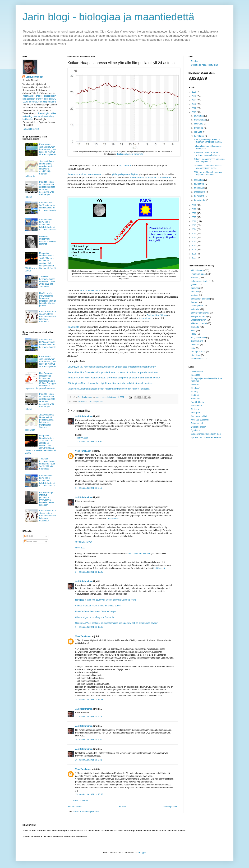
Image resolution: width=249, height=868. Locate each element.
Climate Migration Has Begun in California (94, 617)
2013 (194, 234)
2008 (194, 254)
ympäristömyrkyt (199, 320)
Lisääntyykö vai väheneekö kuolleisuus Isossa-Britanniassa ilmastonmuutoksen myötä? (112, 367)
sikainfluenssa (198, 359)
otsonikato (196, 355)
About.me (195, 399)
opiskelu (195, 288)
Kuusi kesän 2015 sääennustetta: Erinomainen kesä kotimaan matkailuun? (48, 317)
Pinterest (195, 409)
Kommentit (31, 542)
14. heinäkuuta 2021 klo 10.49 (89, 572)
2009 (194, 250)
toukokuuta (200, 184)
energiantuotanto (199, 316)
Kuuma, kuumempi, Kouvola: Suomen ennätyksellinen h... (208, 141)
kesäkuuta (199, 180)
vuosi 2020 (80, 548)
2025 (194, 96)
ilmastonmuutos (85, 401)
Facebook (196, 375)
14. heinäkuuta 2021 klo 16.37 (89, 627)
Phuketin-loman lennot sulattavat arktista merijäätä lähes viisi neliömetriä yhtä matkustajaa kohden (40, 189)
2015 (194, 225)
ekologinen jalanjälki (200, 299)
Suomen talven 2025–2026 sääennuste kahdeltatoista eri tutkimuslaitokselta (48, 225)
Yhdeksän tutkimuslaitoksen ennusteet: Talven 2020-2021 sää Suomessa (47, 281)
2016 (194, 221)
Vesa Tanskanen (83, 451)
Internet (195, 302)
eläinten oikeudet (199, 323)
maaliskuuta (200, 192)
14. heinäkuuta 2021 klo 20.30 (89, 717)
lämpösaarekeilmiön (90, 290)
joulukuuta (199, 116)
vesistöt (195, 295)
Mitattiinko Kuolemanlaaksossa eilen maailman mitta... (208, 167)
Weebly (195, 392)
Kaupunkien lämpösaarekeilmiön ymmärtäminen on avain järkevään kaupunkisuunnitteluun (113, 372)
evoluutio (195, 327)
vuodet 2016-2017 (84, 542)
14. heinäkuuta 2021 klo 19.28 (89, 700)
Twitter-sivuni (197, 372)
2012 (194, 238)
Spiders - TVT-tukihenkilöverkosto (207, 437)
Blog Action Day (198, 338)
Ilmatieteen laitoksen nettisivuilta (130, 154)
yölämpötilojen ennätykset (125, 174)
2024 (194, 100)
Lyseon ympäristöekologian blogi (206, 434)
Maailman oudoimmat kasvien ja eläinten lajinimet (48, 240)
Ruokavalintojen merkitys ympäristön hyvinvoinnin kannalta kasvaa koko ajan (47, 499)
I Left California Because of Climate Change (95, 611)
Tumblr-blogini (198, 402)
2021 (194, 112)
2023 (194, 104)
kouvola (195, 278)
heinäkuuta (200, 136)
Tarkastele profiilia (31, 129)
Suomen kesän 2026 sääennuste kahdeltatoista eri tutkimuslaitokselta (48, 206)
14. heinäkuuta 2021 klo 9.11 (89, 488)
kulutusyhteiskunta (200, 281)
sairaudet (195, 309)
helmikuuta (199, 196)
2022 (194, 108)
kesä (193, 330)
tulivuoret (195, 345)
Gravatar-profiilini (199, 416)
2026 (194, 92)
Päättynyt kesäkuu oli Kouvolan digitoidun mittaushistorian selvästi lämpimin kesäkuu (110, 383)
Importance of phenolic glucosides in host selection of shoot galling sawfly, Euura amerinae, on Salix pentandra (40, 99)
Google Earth (197, 341)
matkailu (195, 292)
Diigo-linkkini (197, 423)
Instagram (196, 413)
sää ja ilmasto (98, 401)
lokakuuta (199, 124)
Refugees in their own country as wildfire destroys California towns (106, 600)
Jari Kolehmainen (84, 416)
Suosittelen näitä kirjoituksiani (205, 65)
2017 (194, 217)
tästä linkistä (113, 519)
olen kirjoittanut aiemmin (139, 554)
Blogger (143, 853)
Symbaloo (196, 430)
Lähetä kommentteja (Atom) (86, 812)
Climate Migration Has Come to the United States (98, 606)
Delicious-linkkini (199, 427)
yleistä (194, 285)
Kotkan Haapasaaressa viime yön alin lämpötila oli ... (209, 160)
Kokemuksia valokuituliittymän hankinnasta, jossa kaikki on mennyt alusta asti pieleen (48, 149)
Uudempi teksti (75, 807)
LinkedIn (195, 384)
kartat (194, 334)
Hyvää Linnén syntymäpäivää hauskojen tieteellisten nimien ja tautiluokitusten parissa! (48, 299)
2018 (194, 213)
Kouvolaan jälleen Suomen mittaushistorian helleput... (207, 154)
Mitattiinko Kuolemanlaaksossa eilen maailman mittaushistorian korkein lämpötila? (109, 389)
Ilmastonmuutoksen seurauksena (84, 174)
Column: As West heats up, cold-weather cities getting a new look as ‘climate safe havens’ (117, 623)
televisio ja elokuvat (200, 313)
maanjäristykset (198, 352)
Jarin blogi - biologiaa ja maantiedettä (108, 17)
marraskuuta (200, 120)
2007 (194, 258)
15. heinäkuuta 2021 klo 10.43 (89, 794)
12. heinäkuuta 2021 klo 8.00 (89, 442)
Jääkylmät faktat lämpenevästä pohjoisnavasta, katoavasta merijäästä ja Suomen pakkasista (40, 169)
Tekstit (29, 536)
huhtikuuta (199, 188)
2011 (194, 241)
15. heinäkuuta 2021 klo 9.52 (89, 760)
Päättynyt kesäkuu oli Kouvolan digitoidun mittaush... (208, 173)
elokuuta (198, 132)
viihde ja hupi (197, 306)
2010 (194, 246)
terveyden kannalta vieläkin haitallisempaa (151, 178)
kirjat (193, 348)
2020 (194, 205)
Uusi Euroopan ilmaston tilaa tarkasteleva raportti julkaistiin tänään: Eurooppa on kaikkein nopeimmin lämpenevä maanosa (40, 381)
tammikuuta (200, 200)
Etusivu (122, 807)
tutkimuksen (145, 318)
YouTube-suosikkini (200, 420)
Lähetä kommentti (80, 800)
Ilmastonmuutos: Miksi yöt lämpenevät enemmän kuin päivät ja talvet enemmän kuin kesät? (114, 378)
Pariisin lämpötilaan (157, 315)
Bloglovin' (195, 388)
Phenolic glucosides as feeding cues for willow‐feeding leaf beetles (39, 116)
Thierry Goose (82, 438)
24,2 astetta (125, 166)
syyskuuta (199, 128)
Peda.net (195, 395)
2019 (194, 209)
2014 (194, 229)
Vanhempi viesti (170, 807)
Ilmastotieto (73, 327)
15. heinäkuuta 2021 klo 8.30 (89, 740)
